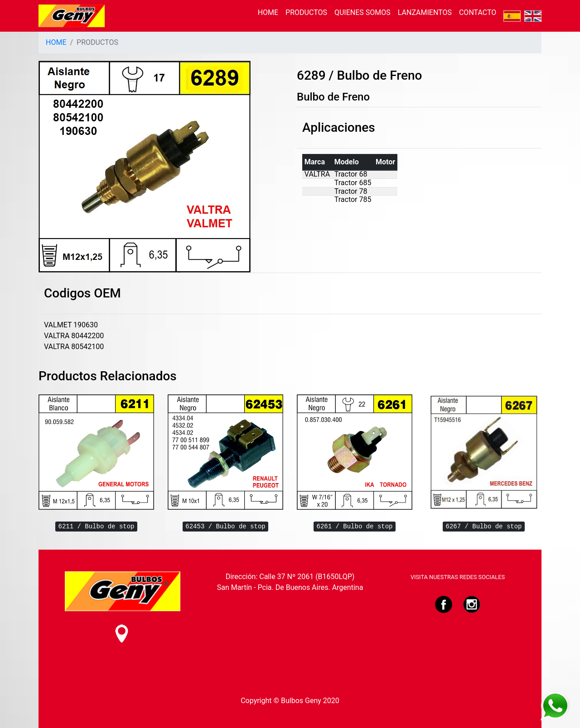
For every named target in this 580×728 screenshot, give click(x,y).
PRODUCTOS (306, 12)
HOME (268, 12)
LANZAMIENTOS (425, 12)
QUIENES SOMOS (362, 12)
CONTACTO (478, 12)
